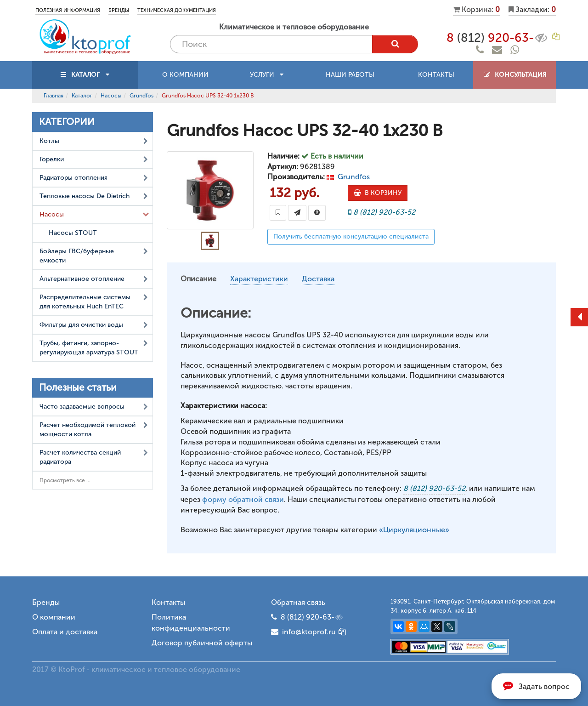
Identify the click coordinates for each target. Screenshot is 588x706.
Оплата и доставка (65, 632)
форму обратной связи (243, 499)
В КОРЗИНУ (378, 193)
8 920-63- (498, 38)
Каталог (82, 96)
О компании (185, 75)
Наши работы (350, 75)
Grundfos (141, 96)
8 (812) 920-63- (312, 617)
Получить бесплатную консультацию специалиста (351, 236)
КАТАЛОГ (85, 75)
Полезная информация (68, 10)
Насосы (111, 96)
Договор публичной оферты (202, 643)
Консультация (515, 75)
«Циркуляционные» (414, 530)
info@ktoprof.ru (303, 632)
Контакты (436, 75)
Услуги (267, 75)
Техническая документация (177, 10)
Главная (54, 96)
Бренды (119, 10)
